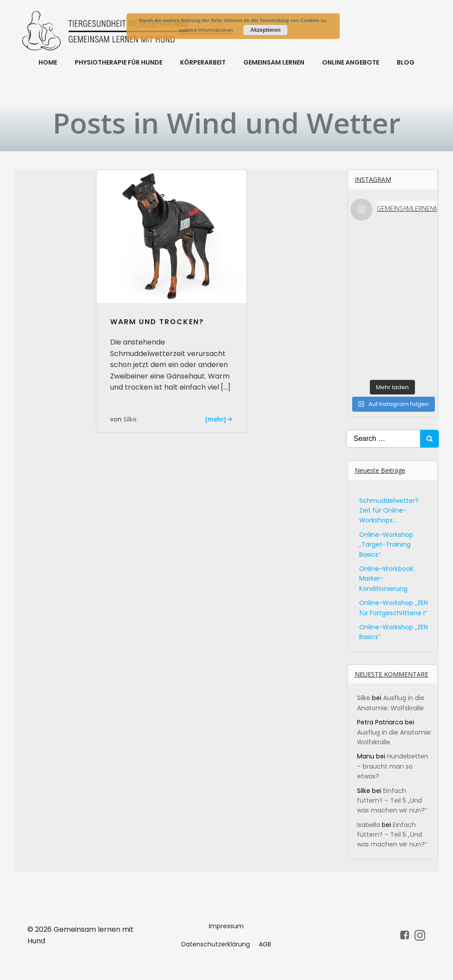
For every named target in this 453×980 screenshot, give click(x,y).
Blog (406, 62)
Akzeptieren (265, 30)
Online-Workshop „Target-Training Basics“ (386, 545)
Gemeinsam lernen (274, 62)
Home (48, 62)
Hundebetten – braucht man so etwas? (393, 766)
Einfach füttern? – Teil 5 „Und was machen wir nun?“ (392, 801)
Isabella (369, 825)
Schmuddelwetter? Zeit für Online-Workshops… (389, 511)
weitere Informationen (206, 30)
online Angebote (351, 62)
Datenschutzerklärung (216, 944)
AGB (265, 944)
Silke (130, 419)
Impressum (226, 926)
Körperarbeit (203, 62)
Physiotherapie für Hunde (119, 62)
